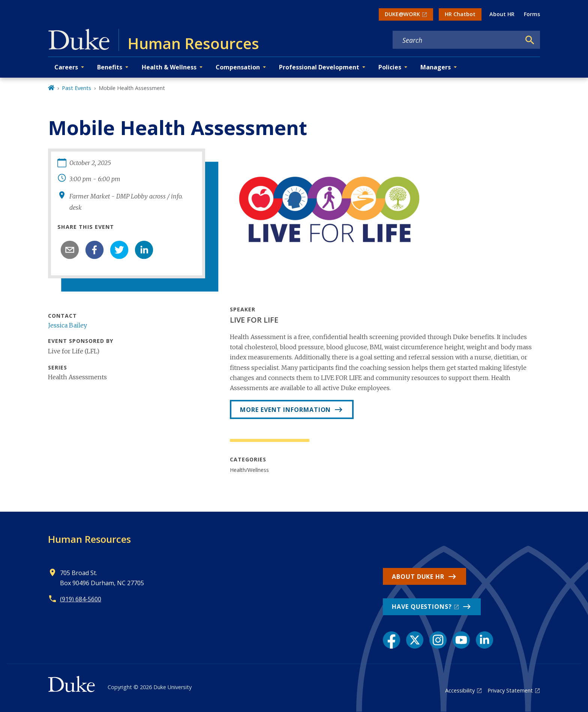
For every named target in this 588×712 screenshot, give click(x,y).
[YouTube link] (461, 640)
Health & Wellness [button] (169, 67)
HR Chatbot (460, 14)
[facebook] (94, 250)
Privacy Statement (510, 690)
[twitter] (119, 250)
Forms (532, 14)
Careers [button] (66, 67)
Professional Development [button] (319, 67)
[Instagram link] (438, 640)
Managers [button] (436, 67)
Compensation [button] (238, 67)
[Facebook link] (391, 640)
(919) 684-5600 (81, 599)
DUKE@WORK (402, 14)
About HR (502, 14)
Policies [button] (390, 67)
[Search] (530, 40)
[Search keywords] (457, 40)
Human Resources (89, 539)
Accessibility (460, 690)
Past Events (76, 88)
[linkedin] (144, 250)
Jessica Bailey (67, 325)
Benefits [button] (110, 67)
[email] (70, 250)
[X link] (415, 640)
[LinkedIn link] (484, 640)
